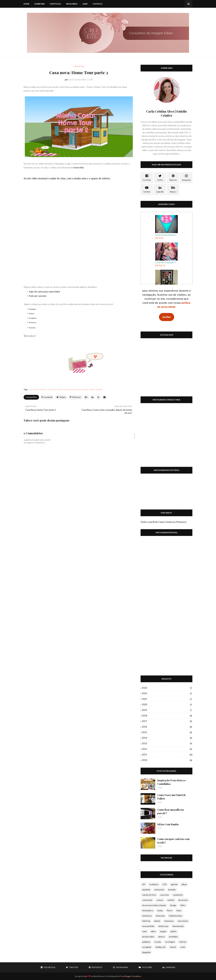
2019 (167, 710)
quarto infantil (96, 389)
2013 (167, 743)
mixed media (178, 926)
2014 (167, 738)
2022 (167, 693)
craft (50, 389)
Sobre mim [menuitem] (40, 4)
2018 (167, 716)
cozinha (171, 900)
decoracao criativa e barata (76, 389)
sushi (183, 947)
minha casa (163, 926)
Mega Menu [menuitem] (72, 4)
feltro (183, 905)
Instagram (33, 318)
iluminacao (147, 916)
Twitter (31, 313)
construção (147, 900)
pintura (161, 937)
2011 (167, 755)
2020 (167, 704)
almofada (146, 890)
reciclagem (170, 942)
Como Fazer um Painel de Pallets (172, 797)
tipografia (146, 952)
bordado (172, 890)
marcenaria (183, 921)
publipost (146, 942)
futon (179, 910)
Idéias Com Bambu (168, 824)
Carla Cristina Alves (77, 80)
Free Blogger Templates (130, 976)
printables (173, 937)
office (153, 931)
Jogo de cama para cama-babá (44, 291)
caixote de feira (149, 895)
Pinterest (32, 322)
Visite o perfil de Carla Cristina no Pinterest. (164, 522)
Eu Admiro (154, 884)
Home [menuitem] (26, 4)
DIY (144, 884)
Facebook (32, 309)
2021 (167, 699)
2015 (167, 732)
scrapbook (147, 947)
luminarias (169, 921)
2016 (167, 727)
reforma (183, 942)
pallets (174, 931)
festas (160, 910)
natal (144, 931)
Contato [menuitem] (98, 4)
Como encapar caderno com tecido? (173, 841)
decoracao (58, 389)
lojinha (157, 921)
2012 (167, 749)
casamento (178, 895)
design (173, 905)
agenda (174, 884)
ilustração (160, 916)
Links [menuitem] (85, 4)
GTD (165, 884)
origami (163, 931)
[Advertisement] (166, 369)
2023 (167, 688)
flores (170, 910)
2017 (167, 721)
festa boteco (148, 910)
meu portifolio (148, 926)
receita (158, 942)
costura (43, 389)
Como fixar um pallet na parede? (171, 811)
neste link (79, 167)
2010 (167, 760)
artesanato (159, 890)
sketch (173, 947)
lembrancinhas (175, 916)
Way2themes (99, 976)
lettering (146, 921)
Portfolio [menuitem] (55, 4)
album (184, 884)
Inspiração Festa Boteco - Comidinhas (172, 782)
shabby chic (161, 947)
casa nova (33, 389)
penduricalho (148, 937)
